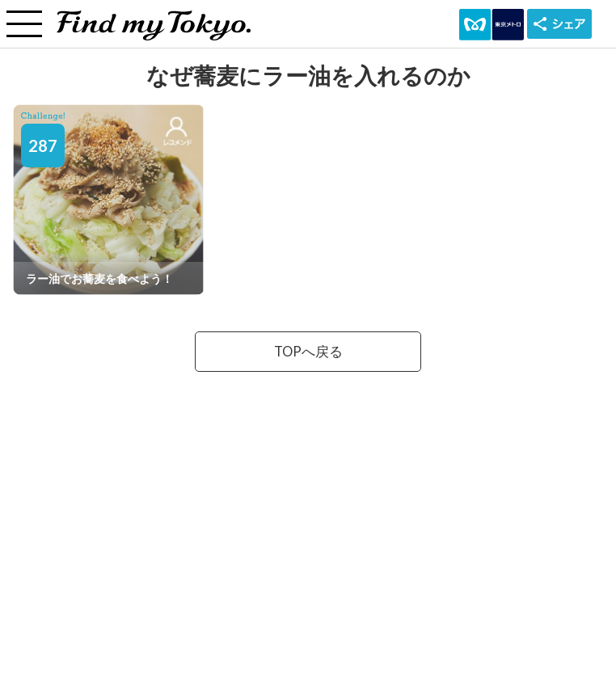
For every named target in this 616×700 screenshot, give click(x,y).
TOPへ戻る (308, 352)
